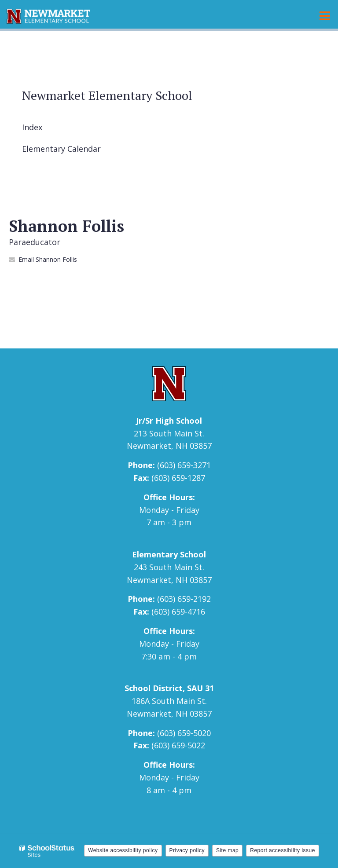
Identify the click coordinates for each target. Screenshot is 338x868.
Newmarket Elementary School (107, 95)
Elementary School (169, 554)
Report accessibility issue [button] (283, 850)
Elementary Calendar (61, 149)
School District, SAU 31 (169, 688)
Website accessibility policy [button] (123, 850)
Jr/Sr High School (169, 421)
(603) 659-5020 (184, 733)
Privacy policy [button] (187, 850)
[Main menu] (325, 15)
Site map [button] (227, 850)
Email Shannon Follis (48, 259)
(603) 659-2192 (184, 599)
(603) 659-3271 (184, 465)
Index (32, 127)
